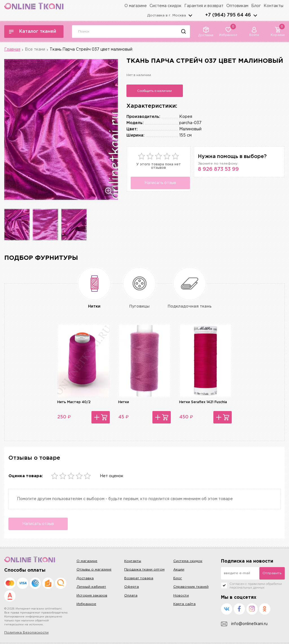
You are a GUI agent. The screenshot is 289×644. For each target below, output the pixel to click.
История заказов (92, 596)
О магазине (136, 6)
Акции (179, 570)
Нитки (124, 402)
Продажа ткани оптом (144, 570)
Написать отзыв (160, 183)
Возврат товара (139, 578)
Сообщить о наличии (155, 91)
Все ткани (35, 49)
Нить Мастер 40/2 (74, 402)
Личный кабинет (91, 587)
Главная (12, 49)
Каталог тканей (33, 32)
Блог (256, 6)
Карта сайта (184, 604)
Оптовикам (237, 6)
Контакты (273, 6)
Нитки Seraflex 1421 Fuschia (203, 402)
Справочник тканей (191, 587)
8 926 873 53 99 (218, 169)
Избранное (86, 604)
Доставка (85, 578)
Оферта (132, 587)
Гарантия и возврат (204, 6)
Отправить (272, 573)
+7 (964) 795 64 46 (228, 15)
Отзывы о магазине (94, 570)
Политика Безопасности (26, 633)
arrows (255, 15)
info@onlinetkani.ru (244, 624)
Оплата (131, 596)
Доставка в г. (167, 15)
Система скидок (166, 6)
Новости (181, 596)
